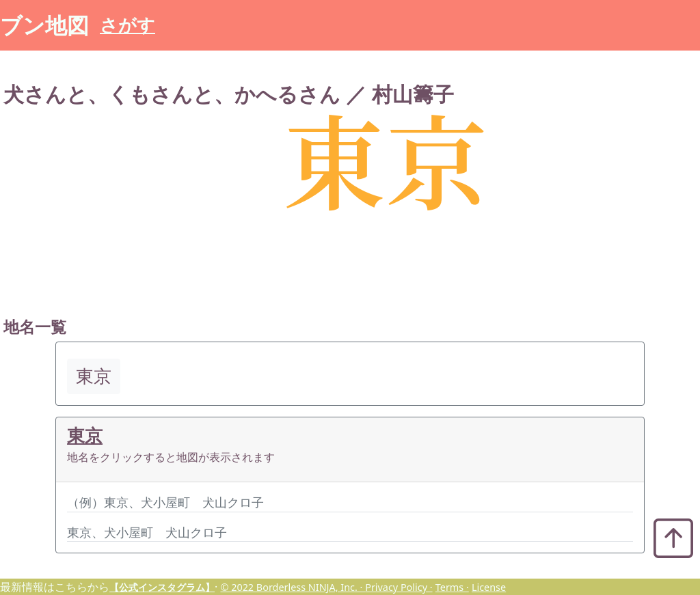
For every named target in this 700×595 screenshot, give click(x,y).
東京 (85, 435)
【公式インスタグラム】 (162, 587)
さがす (127, 25)
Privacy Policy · (399, 587)
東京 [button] (94, 376)
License (489, 587)
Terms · (452, 587)
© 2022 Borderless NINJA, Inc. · (293, 587)
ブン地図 (44, 25)
